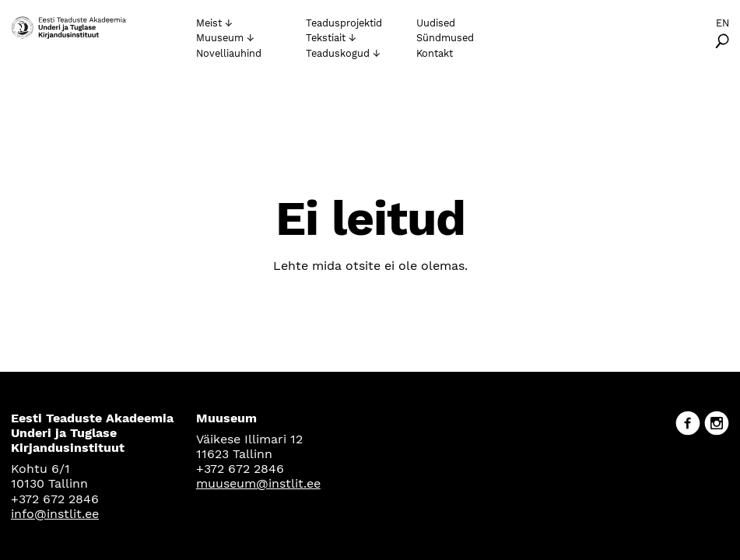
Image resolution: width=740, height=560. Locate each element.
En (722, 23)
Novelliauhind (229, 53)
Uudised (436, 23)
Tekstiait (326, 38)
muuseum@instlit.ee (258, 483)
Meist (209, 23)
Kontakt (435, 53)
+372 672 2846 (55, 499)
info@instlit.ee (55, 514)
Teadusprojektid (344, 23)
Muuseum (220, 38)
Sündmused (445, 38)
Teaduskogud (338, 53)
